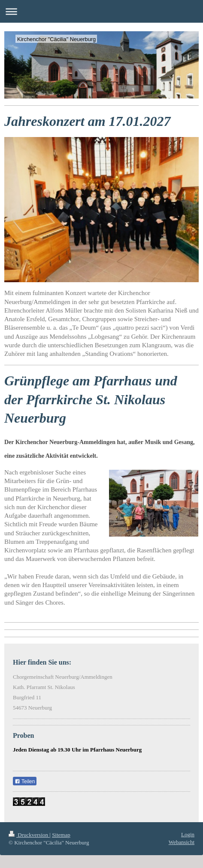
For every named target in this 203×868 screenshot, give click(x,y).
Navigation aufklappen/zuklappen (101, 11)
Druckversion (29, 835)
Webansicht (182, 842)
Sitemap (61, 835)
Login (188, 834)
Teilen (25, 781)
